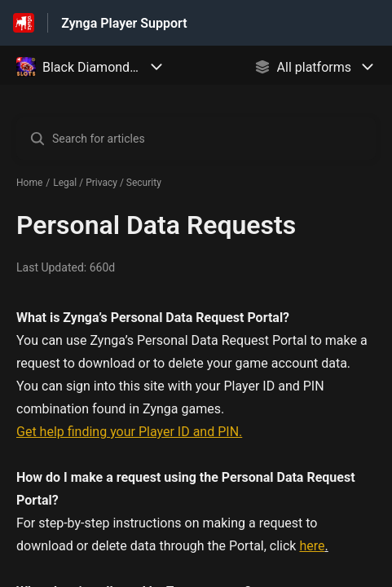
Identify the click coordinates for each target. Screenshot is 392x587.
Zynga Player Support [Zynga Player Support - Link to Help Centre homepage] (124, 23)
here (312, 546)
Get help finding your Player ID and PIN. (129, 432)
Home (29, 183)
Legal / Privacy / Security (107, 183)
